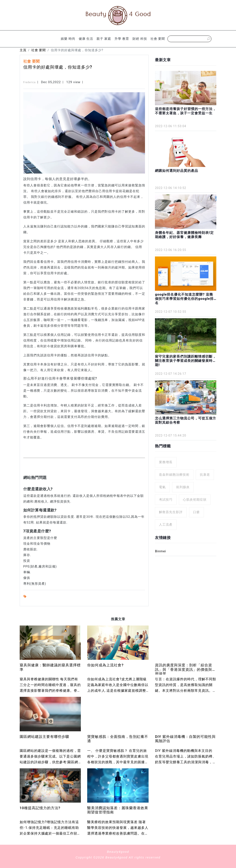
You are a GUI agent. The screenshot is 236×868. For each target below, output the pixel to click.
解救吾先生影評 (171, 512)
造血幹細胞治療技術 (174, 475)
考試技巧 (166, 500)
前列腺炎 (183, 487)
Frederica (30, 82)
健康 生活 (86, 39)
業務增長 (166, 462)
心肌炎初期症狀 (195, 500)
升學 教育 (122, 39)
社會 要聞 (158, 39)
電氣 (162, 487)
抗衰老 (205, 475)
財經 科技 (140, 39)
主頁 (23, 50)
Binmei (160, 551)
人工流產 (166, 525)
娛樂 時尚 (68, 39)
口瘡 (196, 512)
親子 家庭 (104, 39)
